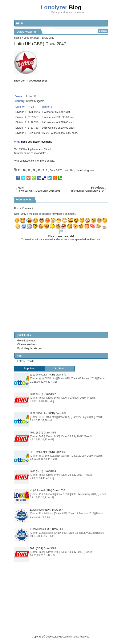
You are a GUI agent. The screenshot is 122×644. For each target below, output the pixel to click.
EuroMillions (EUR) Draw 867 (47, 510)
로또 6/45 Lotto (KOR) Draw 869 (48, 413)
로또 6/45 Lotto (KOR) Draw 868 (48, 452)
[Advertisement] (68, 605)
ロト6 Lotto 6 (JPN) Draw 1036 (48, 490)
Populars (29, 369)
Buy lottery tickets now (30, 348)
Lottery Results (26, 361)
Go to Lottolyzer (26, 341)
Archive (60, 369)
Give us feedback (27, 344)
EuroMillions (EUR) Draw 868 (47, 529)
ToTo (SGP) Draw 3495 (43, 433)
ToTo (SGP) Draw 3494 (43, 471)
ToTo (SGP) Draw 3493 (43, 548)
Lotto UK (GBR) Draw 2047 (40, 44)
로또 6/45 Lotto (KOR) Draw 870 (48, 375)
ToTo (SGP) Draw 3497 (43, 394)
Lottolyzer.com (28, 161)
